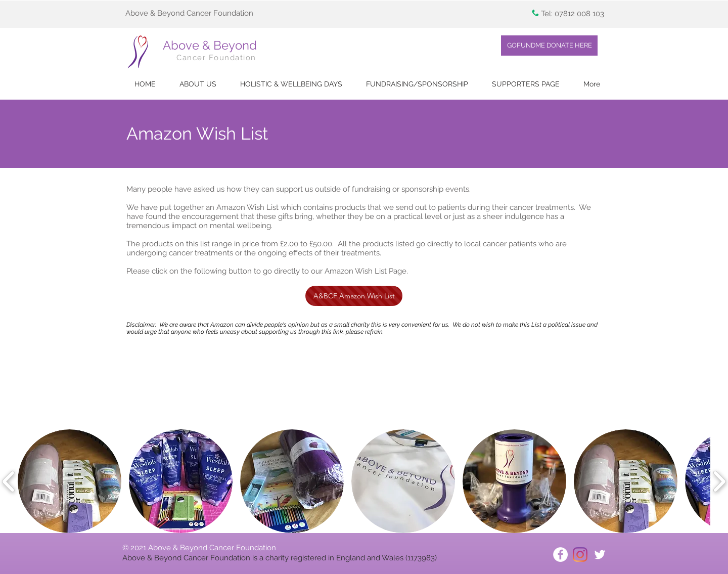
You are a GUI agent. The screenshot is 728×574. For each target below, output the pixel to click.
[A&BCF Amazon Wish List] (354, 296)
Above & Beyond (210, 45)
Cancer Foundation (216, 58)
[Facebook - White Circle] (560, 555)
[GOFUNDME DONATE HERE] (549, 46)
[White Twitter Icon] (600, 555)
